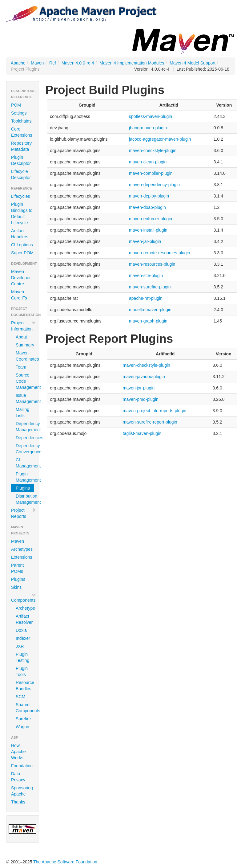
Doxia (21, 630)
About (21, 337)
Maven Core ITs (19, 295)
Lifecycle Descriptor (21, 174)
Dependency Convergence (25, 449)
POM (16, 105)
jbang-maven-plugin (148, 128)
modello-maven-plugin (150, 310)
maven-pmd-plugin (141, 399)
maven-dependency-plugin (154, 185)
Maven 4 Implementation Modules (132, 63)
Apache (18, 63)
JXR (20, 646)
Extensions (22, 557)
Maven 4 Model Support (193, 63)
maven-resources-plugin (152, 264)
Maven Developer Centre (21, 278)
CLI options (22, 245)
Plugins (23, 488)
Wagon (22, 727)
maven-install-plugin (148, 230)
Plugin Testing (22, 657)
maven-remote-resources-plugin (159, 253)
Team (21, 367)
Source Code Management (25, 381)
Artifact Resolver (24, 619)
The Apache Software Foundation (65, 862)
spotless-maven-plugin (151, 116)
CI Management (25, 463)
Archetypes (22, 549)
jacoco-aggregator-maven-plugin (160, 139)
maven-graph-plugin (148, 321)
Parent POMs (17, 568)
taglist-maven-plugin (142, 433)
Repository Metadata (21, 146)
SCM (20, 697)
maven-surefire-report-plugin (150, 422)
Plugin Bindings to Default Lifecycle (22, 213)
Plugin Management (25, 477)
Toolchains (21, 121)
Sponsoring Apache (22, 791)
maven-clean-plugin (148, 162)
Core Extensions (22, 132)
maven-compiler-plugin (151, 173)
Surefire (23, 719)
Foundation (22, 766)
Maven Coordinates (25, 356)
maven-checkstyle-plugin (153, 151)
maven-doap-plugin (147, 207)
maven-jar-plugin (145, 241)
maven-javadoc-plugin (144, 377)
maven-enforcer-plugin (151, 219)
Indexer (23, 638)
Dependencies (25, 438)
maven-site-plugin (146, 276)
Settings (19, 113)
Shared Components (25, 708)
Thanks (18, 802)
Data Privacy (18, 777)
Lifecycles (20, 196)
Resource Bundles (25, 686)
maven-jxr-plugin (139, 388)
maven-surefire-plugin (150, 287)
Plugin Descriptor (21, 160)
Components (24, 598)
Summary (25, 345)
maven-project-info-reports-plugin (155, 411)
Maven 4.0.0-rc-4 (78, 63)
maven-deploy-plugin (149, 196)
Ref (53, 63)
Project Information (24, 326)
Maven (37, 63)
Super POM (22, 253)
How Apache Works (18, 752)
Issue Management (25, 398)
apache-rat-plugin (146, 298)
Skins (16, 587)
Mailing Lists (22, 412)
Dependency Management (25, 427)
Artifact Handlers (20, 234)
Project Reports (24, 513)
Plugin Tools (22, 671)
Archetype (25, 608)
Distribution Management (25, 499)
